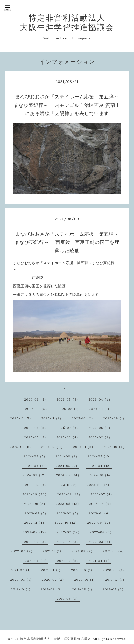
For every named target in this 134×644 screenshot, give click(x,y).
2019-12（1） (115, 580)
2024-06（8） (35, 466)
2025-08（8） (36, 428)
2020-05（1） (114, 570)
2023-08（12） (69, 494)
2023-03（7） (36, 513)
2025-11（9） (52, 418)
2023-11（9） (67, 485)
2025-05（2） (36, 437)
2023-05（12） (68, 504)
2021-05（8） (68, 561)
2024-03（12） (35, 475)
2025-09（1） (115, 418)
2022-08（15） (35, 532)
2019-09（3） (52, 589)
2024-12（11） (53, 447)
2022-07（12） (69, 532)
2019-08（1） (83, 589)
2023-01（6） (100, 513)
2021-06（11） (37, 561)
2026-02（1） (69, 409)
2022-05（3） (36, 542)
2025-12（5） (21, 418)
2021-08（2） (83, 551)
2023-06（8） (35, 504)
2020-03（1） (22, 580)
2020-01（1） (85, 580)
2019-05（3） (68, 598)
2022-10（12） (66, 523)
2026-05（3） (68, 399)
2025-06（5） (100, 428)
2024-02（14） (68, 475)
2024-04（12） (100, 466)
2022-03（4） (100, 542)
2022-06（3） (101, 532)
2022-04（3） (68, 542)
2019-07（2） (114, 589)
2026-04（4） (100, 399)
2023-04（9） (101, 504)
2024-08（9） (67, 456)
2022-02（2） (22, 551)
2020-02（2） (54, 580)
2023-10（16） (99, 485)
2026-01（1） (100, 409)
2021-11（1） (53, 551)
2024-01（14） (101, 475)
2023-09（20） (35, 494)
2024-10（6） (115, 447)
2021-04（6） (100, 561)
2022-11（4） (35, 523)
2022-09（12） (100, 523)
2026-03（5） (37, 409)
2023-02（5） (68, 513)
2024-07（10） (100, 456)
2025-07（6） (68, 428)
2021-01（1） (52, 570)
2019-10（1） (22, 589)
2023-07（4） (102, 494)
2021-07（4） (114, 551)
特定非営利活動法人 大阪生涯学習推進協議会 (67, 22)
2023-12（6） (36, 485)
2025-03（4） (68, 437)
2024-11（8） (84, 447)
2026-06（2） (36, 399)
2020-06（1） (83, 570)
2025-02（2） (100, 437)
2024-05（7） (67, 466)
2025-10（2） (83, 418)
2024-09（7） (35, 456)
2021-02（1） (21, 570)
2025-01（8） (21, 447)
